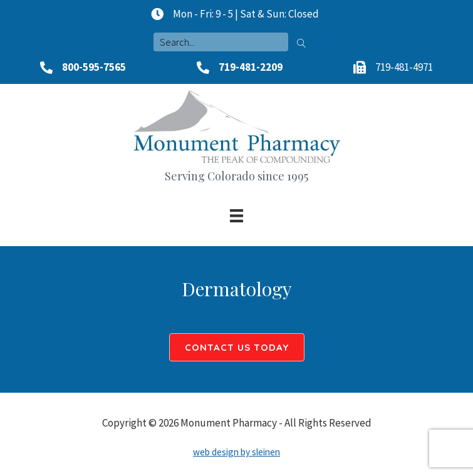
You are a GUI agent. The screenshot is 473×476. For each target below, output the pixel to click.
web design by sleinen (236, 452)
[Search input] (221, 42)
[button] (301, 42)
